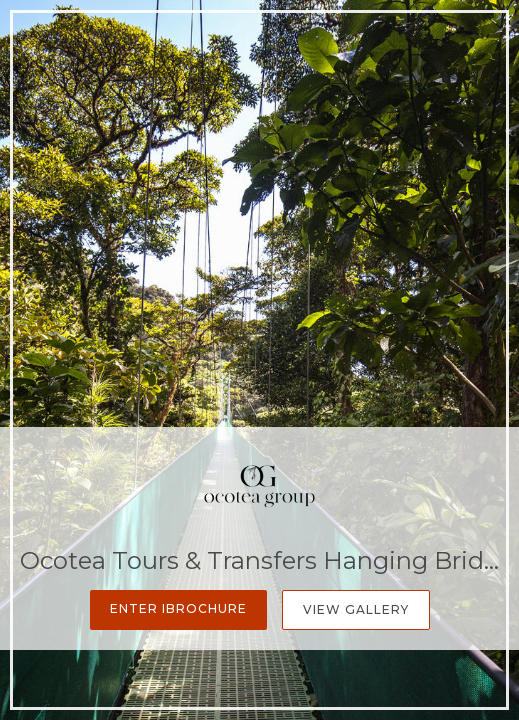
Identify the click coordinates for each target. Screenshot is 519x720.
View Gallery (356, 609)
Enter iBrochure (178, 608)
